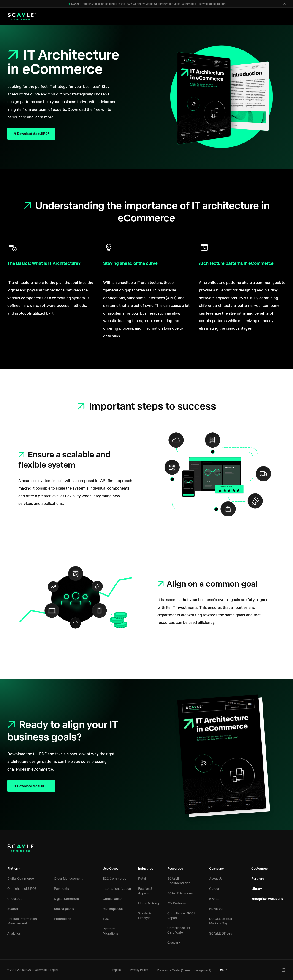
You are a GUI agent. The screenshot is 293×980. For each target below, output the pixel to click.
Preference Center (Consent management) (184, 970)
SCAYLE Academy (180, 893)
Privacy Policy (139, 970)
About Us (216, 878)
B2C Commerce (115, 878)
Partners (258, 878)
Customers (259, 868)
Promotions (62, 919)
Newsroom (217, 909)
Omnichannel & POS (22, 889)
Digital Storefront (66, 899)
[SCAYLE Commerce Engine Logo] (22, 16)
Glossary (174, 942)
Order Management (68, 878)
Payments (61, 889)
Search (13, 909)
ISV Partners (176, 903)
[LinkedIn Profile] (284, 970)
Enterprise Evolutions (267, 899)
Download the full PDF (33, 134)
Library (257, 889)
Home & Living (149, 903)
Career (214, 889)
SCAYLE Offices (221, 933)
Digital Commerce (21, 878)
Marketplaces (113, 909)
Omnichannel (113, 899)
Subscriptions (64, 909)
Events (214, 899)
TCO (106, 919)
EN (224, 970)
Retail (142, 878)
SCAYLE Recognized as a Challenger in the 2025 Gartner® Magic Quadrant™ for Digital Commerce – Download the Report (148, 4)
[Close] (285, 4)
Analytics (14, 933)
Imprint (116, 970)
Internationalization (117, 889)
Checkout (14, 899)
